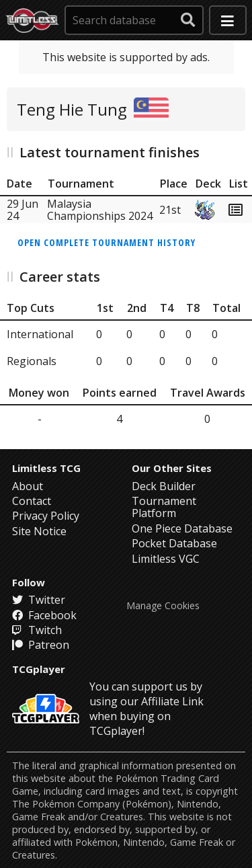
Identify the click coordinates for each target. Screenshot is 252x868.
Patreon (41, 645)
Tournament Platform (164, 507)
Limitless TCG (46, 468)
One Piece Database (182, 528)
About (28, 486)
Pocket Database (174, 543)
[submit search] (188, 20)
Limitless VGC (166, 559)
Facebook (44, 615)
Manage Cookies (163, 606)
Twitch (37, 630)
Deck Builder (164, 486)
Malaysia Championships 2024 (100, 210)
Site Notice (39, 531)
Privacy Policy (46, 516)
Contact (32, 501)
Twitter (39, 600)
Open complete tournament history (107, 242)
